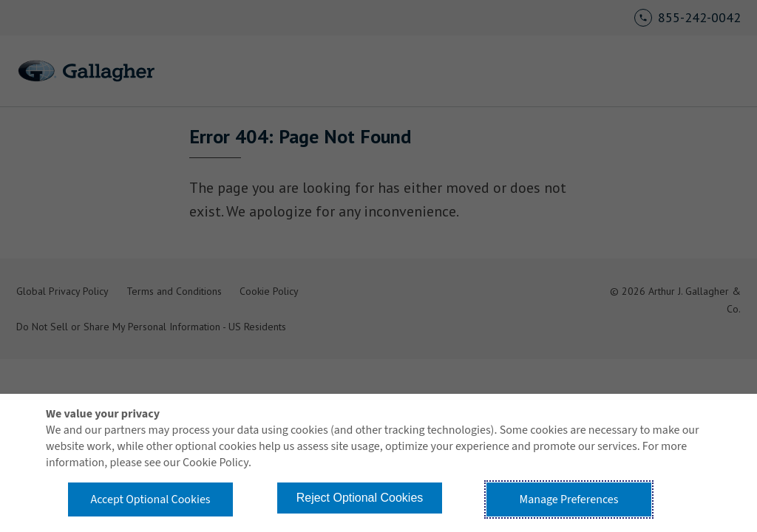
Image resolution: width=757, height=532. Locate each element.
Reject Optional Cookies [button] (360, 498)
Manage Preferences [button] (569, 499)
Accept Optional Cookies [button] (150, 499)
